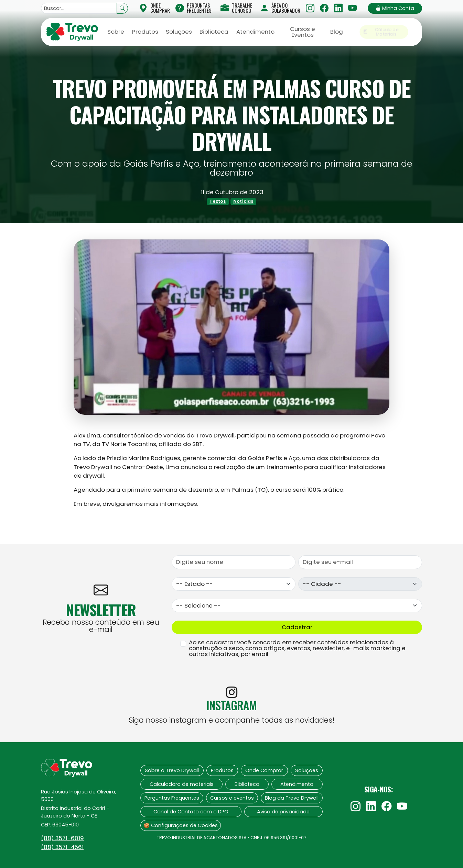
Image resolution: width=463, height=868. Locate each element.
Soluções (179, 32)
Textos (218, 201)
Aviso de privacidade (283, 812)
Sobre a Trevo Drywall (172, 770)
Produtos (145, 32)
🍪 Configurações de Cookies (181, 825)
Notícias (243, 201)
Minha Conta (395, 8)
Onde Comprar (264, 770)
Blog (337, 32)
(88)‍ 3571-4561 (62, 847)
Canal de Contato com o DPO (191, 812)
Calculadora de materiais (182, 784)
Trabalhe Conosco (236, 8)
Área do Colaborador (280, 8)
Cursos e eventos (232, 798)
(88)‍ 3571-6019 (62, 838)
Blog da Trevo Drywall (292, 798)
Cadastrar (297, 627)
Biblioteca (214, 32)
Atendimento (255, 32)
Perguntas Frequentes (193, 8)
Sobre (116, 32)
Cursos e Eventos (303, 32)
